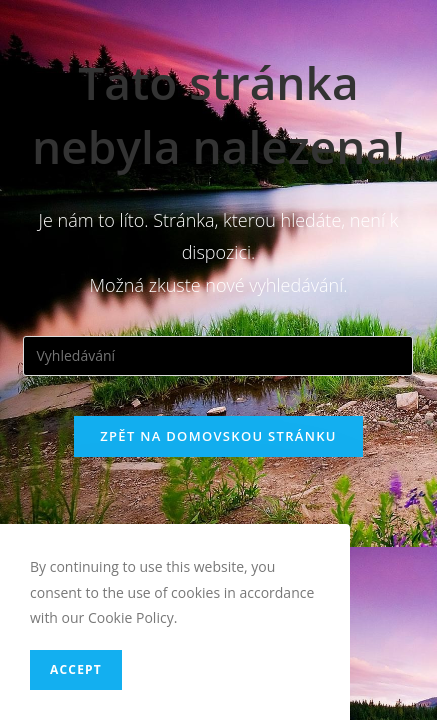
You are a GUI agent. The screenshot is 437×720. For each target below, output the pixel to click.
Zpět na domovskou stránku (218, 436)
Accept (76, 669)
